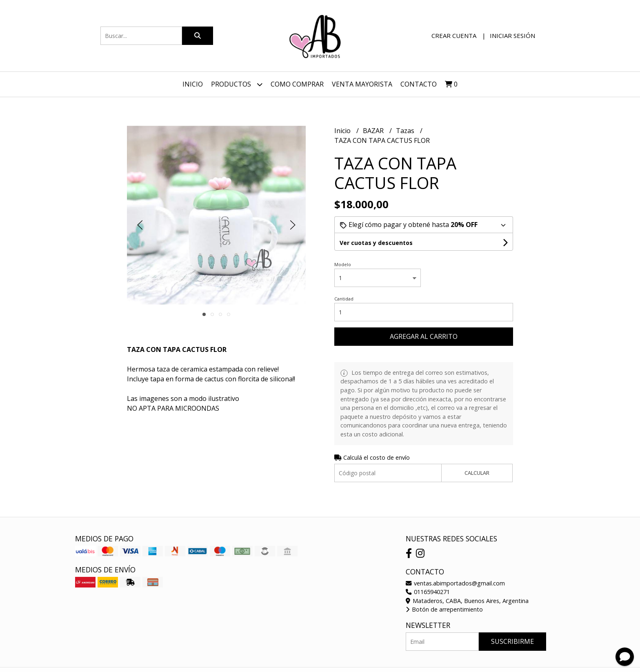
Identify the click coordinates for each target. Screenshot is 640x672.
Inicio (193, 84)
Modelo (343, 264)
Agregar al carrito (424, 336)
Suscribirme (512, 641)
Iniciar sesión (512, 36)
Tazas (406, 131)
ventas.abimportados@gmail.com (455, 583)
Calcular (477, 473)
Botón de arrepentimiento (444, 609)
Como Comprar (297, 84)
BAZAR (374, 131)
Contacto (419, 84)
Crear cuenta (454, 36)
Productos (237, 84)
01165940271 (428, 592)
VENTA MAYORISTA (362, 84)
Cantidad (344, 299)
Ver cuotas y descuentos (376, 243)
